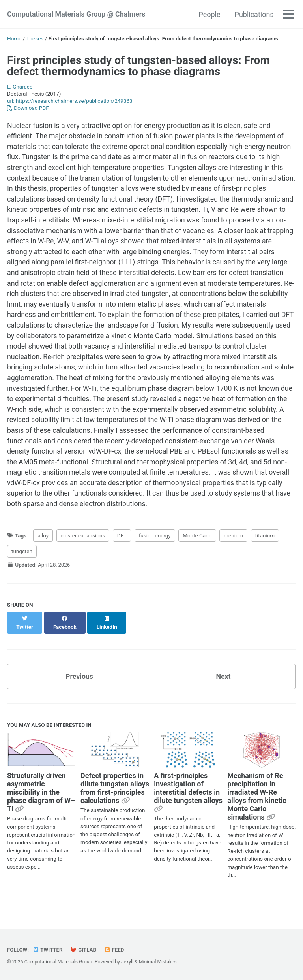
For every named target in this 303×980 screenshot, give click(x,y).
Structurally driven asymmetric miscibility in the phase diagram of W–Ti (41, 800)
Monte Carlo (197, 552)
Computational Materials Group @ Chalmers (77, 14)
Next (223, 684)
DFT (122, 552)
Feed (115, 950)
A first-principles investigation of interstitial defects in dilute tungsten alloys (188, 796)
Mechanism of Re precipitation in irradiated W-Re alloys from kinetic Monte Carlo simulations (257, 805)
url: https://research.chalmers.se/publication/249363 (70, 101)
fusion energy (155, 552)
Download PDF (28, 108)
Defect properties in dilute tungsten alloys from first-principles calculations (115, 796)
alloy (43, 552)
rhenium (233, 552)
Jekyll (127, 962)
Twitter (48, 950)
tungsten (22, 568)
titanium (265, 552)
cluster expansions (83, 552)
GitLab (84, 950)
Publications (254, 14)
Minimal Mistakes (158, 962)
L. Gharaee (20, 87)
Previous (79, 684)
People (209, 14)
